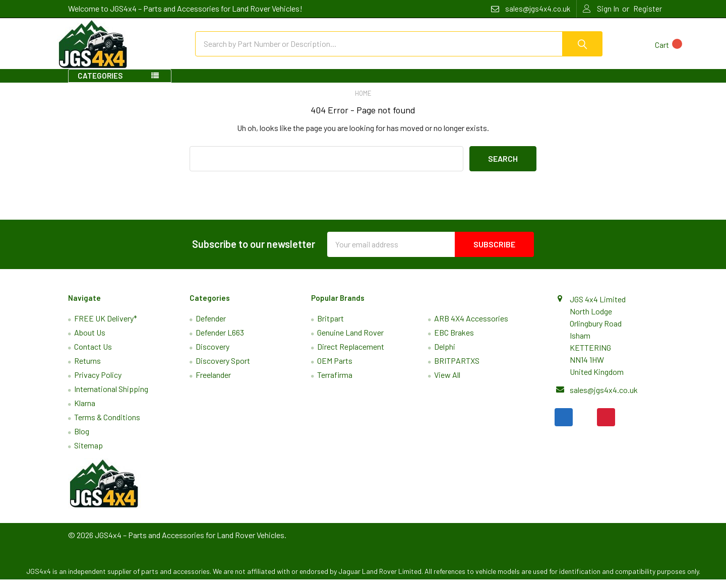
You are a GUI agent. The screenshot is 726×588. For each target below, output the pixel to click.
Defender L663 (220, 341)
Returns (87, 369)
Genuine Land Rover (350, 341)
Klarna (85, 411)
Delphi (445, 355)
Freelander (213, 383)
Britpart (330, 327)
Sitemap (88, 454)
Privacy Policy (98, 383)
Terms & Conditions (107, 426)
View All (447, 383)
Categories (100, 84)
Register (648, 9)
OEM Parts (335, 369)
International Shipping (111, 397)
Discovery (213, 355)
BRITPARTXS (457, 369)
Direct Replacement (351, 355)
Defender (211, 327)
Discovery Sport (223, 369)
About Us (90, 341)
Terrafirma (335, 383)
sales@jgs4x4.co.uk (604, 398)
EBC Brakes (454, 341)
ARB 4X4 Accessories (471, 327)
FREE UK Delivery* (106, 327)
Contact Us (93, 355)
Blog (82, 440)
